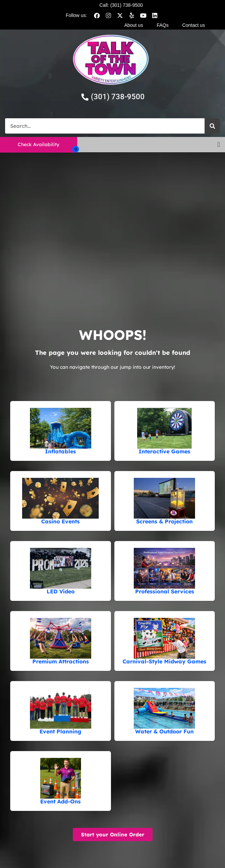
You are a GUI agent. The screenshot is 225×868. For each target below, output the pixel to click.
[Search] (212, 126)
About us (134, 25)
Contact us (194, 25)
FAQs (163, 25)
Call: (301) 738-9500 (121, 5)
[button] (219, 144)
